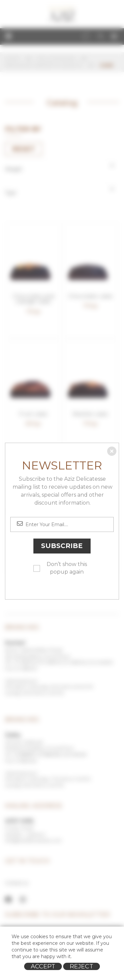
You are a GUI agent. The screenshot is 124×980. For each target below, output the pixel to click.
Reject (82, 966)
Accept (43, 966)
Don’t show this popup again (67, 568)
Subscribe (62, 546)
